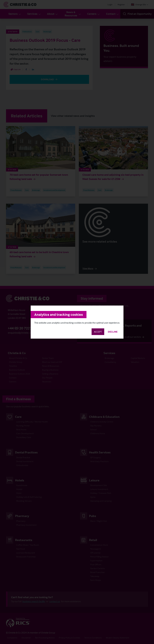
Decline (113, 332)
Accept (98, 332)
